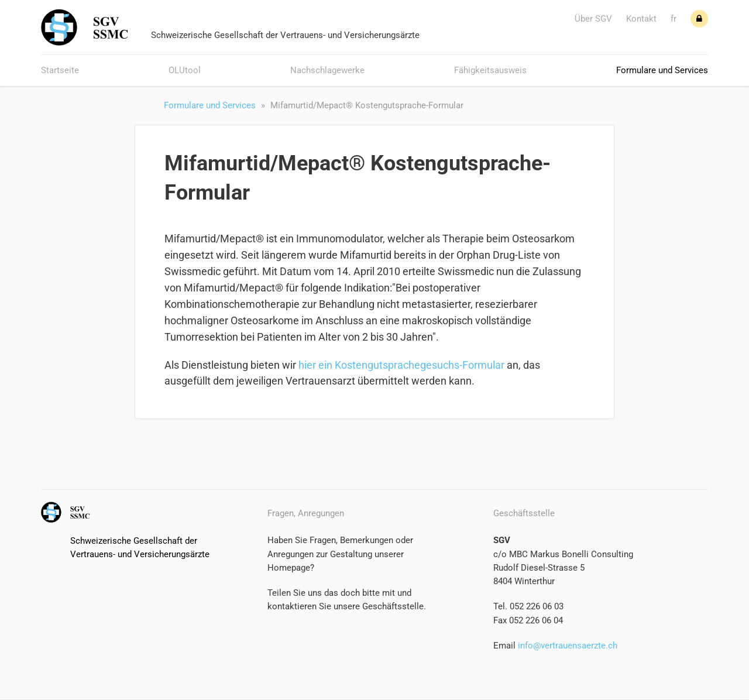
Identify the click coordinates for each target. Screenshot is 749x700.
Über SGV (593, 19)
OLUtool (185, 70)
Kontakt (641, 19)
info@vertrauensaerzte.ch (566, 646)
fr (674, 19)
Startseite (60, 70)
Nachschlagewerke (327, 70)
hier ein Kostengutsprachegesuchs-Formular (401, 365)
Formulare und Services (662, 70)
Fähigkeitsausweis (490, 70)
